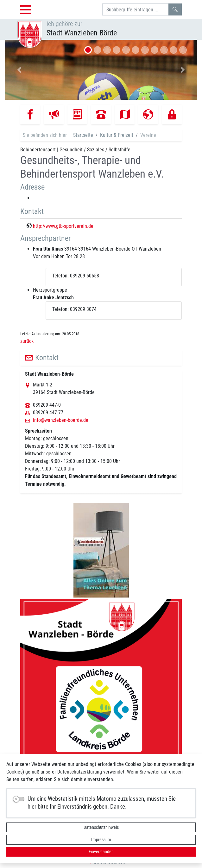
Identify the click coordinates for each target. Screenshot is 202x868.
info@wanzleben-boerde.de (61, 420)
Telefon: (60, 276)
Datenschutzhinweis (101, 827)
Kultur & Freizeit (117, 135)
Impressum (101, 840)
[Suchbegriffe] (136, 9)
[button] (19, 70)
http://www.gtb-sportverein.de (63, 226)
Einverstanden (101, 852)
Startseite (83, 135)
